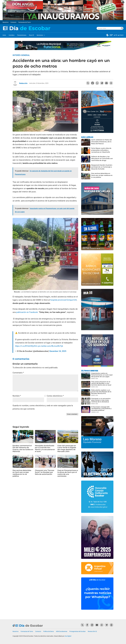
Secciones (40, 35)
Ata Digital (68, 636)
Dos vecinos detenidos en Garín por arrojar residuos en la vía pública (22, 473)
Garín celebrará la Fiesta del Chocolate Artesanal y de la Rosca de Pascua (102, 142)
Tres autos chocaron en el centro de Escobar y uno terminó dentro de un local (101, 383)
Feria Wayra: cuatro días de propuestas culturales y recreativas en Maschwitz (101, 150)
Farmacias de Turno (25, 22)
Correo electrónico (55, 396)
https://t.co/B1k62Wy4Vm (26, 346)
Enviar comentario (72, 414)
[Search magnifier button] (122, 28)
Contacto (13, 22)
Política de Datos (49, 631)
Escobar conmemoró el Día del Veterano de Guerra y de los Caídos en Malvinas (23, 449)
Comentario (18, 373)
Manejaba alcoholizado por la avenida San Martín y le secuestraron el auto (45, 449)
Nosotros (6, 22)
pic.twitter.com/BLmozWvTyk (51, 346)
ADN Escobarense (62, 631)
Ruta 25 (31, 35)
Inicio (4, 35)
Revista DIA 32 (92, 631)
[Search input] (109, 28)
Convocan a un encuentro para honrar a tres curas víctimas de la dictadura (101, 400)
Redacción (23, 83)
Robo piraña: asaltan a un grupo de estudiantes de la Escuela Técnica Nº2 (101, 392)
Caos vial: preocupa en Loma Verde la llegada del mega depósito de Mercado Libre (67, 449)
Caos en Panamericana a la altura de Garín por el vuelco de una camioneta (68, 473)
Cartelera (12, 35)
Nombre (17, 396)
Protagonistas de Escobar (78, 631)
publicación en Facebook (27, 312)
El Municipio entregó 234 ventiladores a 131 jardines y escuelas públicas (101, 408)
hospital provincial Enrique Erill (63, 300)
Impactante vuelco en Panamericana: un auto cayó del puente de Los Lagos (102, 375)
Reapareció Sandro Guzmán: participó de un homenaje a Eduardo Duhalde (102, 167)
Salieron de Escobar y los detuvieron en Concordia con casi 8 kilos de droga (102, 158)
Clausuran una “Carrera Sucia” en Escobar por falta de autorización (45, 472)
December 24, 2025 (58, 351)
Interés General (21, 55)
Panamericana (22, 35)
